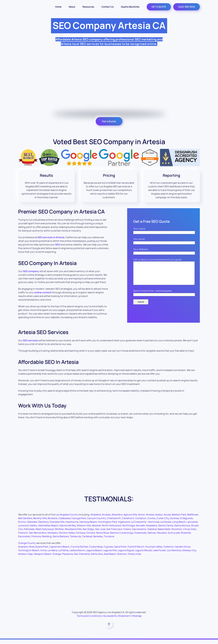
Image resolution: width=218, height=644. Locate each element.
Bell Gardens (25, 523)
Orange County (27, 548)
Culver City (163, 523)
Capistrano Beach (59, 551)
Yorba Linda (134, 558)
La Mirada (166, 526)
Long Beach (179, 526)
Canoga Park (79, 523)
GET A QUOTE (159, 7)
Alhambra (117, 519)
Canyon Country (96, 523)
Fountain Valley (154, 551)
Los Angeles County (67, 519)
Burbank (53, 523)
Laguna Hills (110, 555)
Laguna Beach (94, 555)
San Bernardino (38, 537)
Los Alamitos (174, 555)
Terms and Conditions (89, 620)
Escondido (24, 541)
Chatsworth (114, 523)
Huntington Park (108, 526)
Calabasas (64, 523)
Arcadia (106, 519)
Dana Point (120, 551)
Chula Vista (190, 534)
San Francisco (114, 534)
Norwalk (140, 530)
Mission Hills (84, 530)
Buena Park (42, 551)
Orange (57, 558)
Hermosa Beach (88, 526)
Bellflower (193, 519)
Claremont (128, 523)
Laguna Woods (143, 555)
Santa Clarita (166, 530)
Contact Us (108, 7)
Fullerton (169, 551)
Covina (151, 523)
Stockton (177, 534)
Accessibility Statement (117, 620)
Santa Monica (182, 530)
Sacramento (139, 534)
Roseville (186, 537)
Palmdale (29, 534)
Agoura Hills (130, 519)
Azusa (167, 519)
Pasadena (152, 530)
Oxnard (91, 537)
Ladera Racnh (77, 555)
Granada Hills (57, 526)
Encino (22, 526)
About (72, 7)
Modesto (53, 537)
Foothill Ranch (136, 551)
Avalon (159, 519)
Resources (88, 7)
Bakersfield (164, 534)
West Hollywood (45, 534)
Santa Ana (97, 558)
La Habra (52, 555)
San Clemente (82, 558)
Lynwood (23, 530)
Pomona (36, 541)
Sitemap (137, 620)
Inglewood (124, 526)
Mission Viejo (26, 558)
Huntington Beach (29, 555)
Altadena (96, 519)
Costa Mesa (96, 551)
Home (58, 7)
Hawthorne (72, 526)
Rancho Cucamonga (122, 537)
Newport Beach (43, 558)
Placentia (67, 558)
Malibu (33, 530)
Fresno (127, 534)
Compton (141, 523)
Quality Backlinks (130, 7)
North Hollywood (111, 530)
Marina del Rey (68, 530)
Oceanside (140, 537)
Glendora (43, 526)
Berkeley (98, 541)
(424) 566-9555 (187, 7)
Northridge (128, 530)
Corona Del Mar (79, 551)
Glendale (32, 526)
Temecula (75, 541)
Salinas (152, 537)
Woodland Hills (73, 534)
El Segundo (187, 523)
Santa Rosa (102, 537)
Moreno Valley (67, 537)
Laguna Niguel (126, 555)
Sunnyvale (174, 537)
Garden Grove (183, 551)
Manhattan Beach (48, 530)
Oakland (152, 534)
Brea (32, 551)
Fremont (23, 537)
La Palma (63, 555)
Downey (175, 523)
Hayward (162, 537)
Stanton (122, 558)
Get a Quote (109, 121)
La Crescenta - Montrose (145, 526)
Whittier (59, 534)
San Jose (100, 534)
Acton (142, 519)
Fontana (81, 537)
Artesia (150, 519)
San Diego (88, 534)
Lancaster (192, 526)
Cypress (108, 551)
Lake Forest (159, 555)
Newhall (96, 530)
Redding (47, 541)
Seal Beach (110, 558)
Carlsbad (87, 541)
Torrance (109, 541)
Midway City (189, 555)
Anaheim (23, 551)
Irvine (43, 555)
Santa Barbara (61, 541)
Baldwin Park (179, 519)
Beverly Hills (40, 523)
